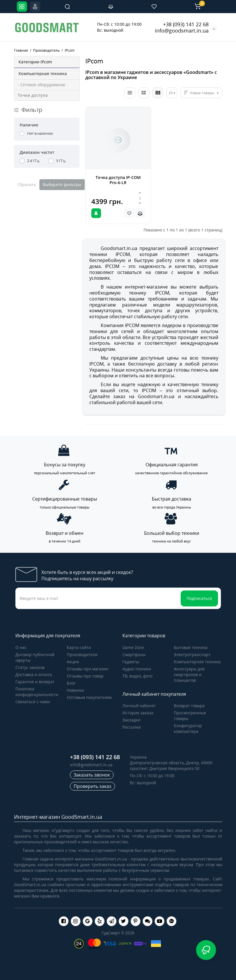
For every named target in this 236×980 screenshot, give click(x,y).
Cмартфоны (134, 655)
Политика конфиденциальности (37, 692)
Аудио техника (137, 669)
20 (171, 93)
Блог (71, 683)
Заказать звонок (92, 775)
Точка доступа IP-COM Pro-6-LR (118, 180)
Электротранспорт (192, 655)
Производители (82, 655)
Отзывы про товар (85, 676)
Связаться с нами (33, 702)
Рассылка (132, 727)
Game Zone (133, 647)
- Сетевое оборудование (42, 85)
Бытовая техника (191, 647)
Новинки (75, 690)
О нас (21, 647)
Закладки (131, 720)
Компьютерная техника (197, 662)
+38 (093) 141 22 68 (186, 24)
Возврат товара (189, 706)
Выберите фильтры (62, 184)
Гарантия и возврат (35, 682)
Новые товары (202, 93)
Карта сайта (79, 647)
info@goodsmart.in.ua (182, 31)
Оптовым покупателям (89, 697)
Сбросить (27, 184)
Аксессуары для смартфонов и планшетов (189, 674)
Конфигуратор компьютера (188, 728)
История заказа (138, 713)
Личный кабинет (139, 706)
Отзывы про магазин (88, 669)
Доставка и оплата (34, 674)
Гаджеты (131, 662)
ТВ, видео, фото (137, 676)
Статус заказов (30, 667)
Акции (73, 662)
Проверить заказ (92, 786)
